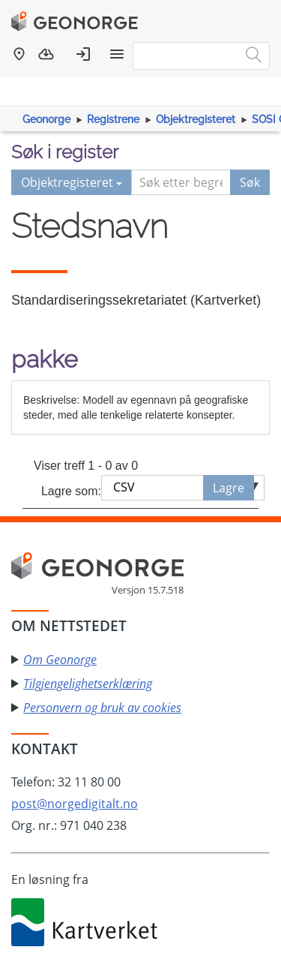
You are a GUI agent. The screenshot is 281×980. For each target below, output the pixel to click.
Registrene (113, 119)
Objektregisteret (196, 119)
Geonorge (46, 119)
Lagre (229, 488)
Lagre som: (71, 491)
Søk (250, 182)
